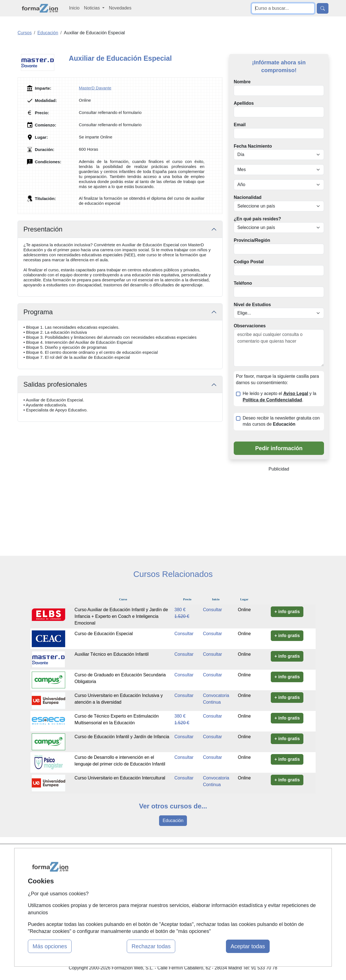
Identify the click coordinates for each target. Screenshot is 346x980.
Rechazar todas (151, 946)
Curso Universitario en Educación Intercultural (121, 778)
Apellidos (244, 103)
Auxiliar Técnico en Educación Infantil (112, 654)
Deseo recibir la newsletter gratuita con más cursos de (281, 421)
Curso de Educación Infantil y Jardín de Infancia (122, 737)
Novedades (120, 8)
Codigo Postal (249, 262)
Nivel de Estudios (252, 305)
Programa (38, 312)
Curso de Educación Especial (104, 634)
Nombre (242, 82)
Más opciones (50, 946)
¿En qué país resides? (257, 219)
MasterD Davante (95, 88)
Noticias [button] (92, 8)
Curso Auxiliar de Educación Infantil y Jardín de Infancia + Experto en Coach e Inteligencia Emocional (121, 616)
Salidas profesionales (55, 384)
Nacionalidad (248, 197)
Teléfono (243, 283)
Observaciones (250, 326)
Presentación (43, 229)
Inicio (74, 8)
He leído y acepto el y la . (279, 397)
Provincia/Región (252, 240)
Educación (173, 821)
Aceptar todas (248, 946)
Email (240, 125)
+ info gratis (287, 612)
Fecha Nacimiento (253, 146)
